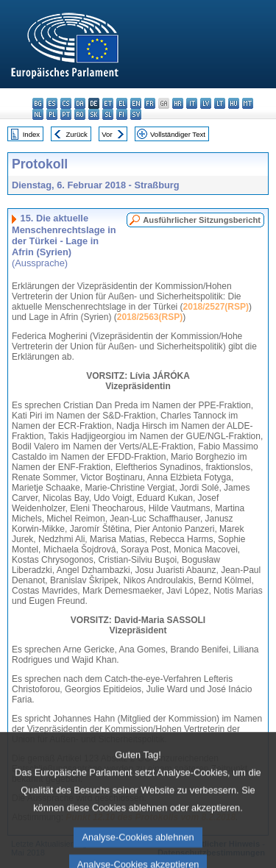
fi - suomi (122, 114)
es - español (52, 103)
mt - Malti (248, 103)
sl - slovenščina (108, 114)
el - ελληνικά (122, 103)
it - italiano (192, 103)
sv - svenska (136, 114)
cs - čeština (66, 103)
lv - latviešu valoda (206, 103)
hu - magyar (234, 103)
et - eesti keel (108, 103)
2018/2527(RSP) (216, 307)
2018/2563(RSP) (150, 317)
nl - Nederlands (38, 114)
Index (31, 134)
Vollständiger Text (178, 134)
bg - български (38, 103)
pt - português (66, 114)
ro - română (80, 114)
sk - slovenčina (94, 114)
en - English (136, 103)
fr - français (150, 103)
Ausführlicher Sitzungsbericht (202, 220)
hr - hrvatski (178, 103)
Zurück (77, 134)
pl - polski (52, 114)
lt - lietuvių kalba (220, 103)
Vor (107, 134)
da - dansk (80, 103)
